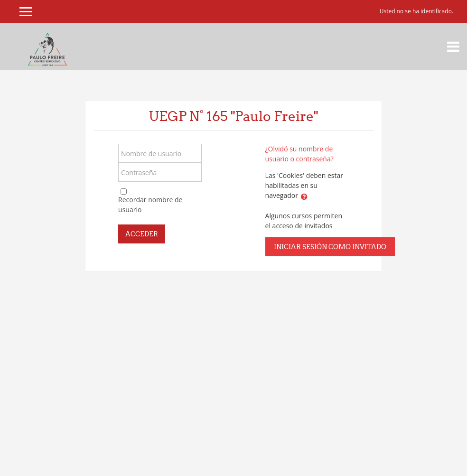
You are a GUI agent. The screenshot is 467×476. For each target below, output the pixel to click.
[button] (304, 196)
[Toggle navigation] (453, 47)
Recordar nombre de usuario (150, 205)
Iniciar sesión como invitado (330, 247)
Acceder (142, 234)
